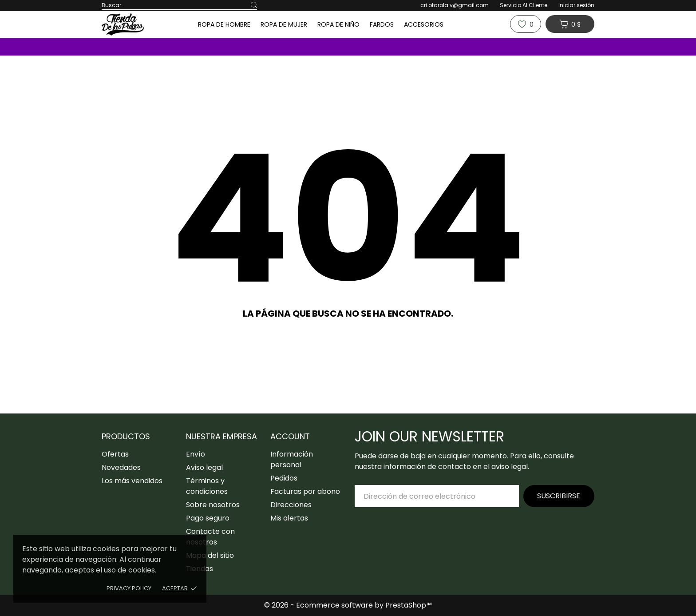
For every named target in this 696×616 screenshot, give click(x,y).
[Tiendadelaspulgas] (137, 24)
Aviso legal (204, 467)
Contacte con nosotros (210, 537)
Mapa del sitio (210, 555)
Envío (196, 454)
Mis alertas (289, 518)
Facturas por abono (305, 491)
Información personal (292, 459)
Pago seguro (208, 518)
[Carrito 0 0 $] (570, 24)
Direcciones (291, 505)
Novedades (121, 467)
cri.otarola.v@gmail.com (455, 5)
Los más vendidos (132, 481)
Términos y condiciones (207, 486)
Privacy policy (129, 588)
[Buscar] (254, 5)
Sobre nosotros (213, 505)
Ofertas (115, 454)
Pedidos (284, 478)
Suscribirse (559, 496)
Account (290, 436)
